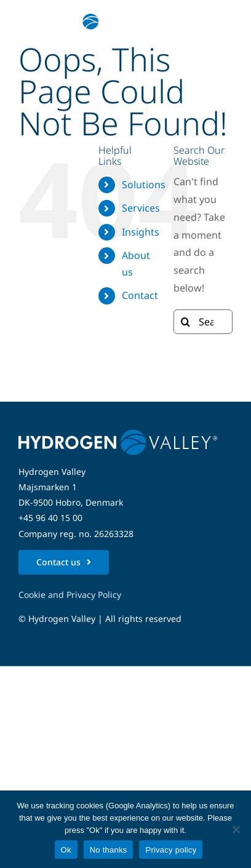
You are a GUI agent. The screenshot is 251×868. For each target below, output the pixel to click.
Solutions (144, 185)
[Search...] (203, 322)
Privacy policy (171, 850)
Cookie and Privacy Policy (70, 595)
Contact (140, 295)
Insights (141, 232)
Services (141, 208)
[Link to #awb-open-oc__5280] (216, 22)
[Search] (186, 322)
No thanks (109, 850)
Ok (66, 850)
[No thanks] (236, 829)
